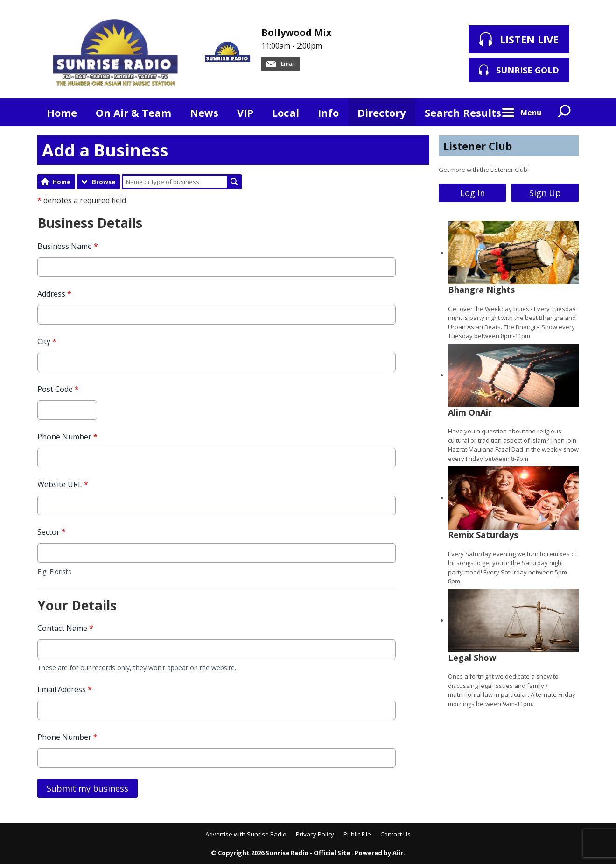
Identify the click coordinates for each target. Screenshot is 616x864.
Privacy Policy (315, 834)
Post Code (58, 389)
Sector (52, 531)
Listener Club (478, 146)
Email (280, 64)
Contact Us (395, 834)
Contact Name (65, 628)
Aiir (398, 853)
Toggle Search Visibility (565, 112)
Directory (382, 113)
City (47, 341)
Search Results (463, 113)
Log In (472, 193)
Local (286, 113)
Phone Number (67, 436)
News (204, 113)
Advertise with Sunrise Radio (246, 834)
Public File (357, 834)
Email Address (65, 689)
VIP (245, 113)
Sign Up (545, 193)
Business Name (68, 246)
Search (234, 182)
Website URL (63, 484)
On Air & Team (133, 113)
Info (328, 113)
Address (54, 293)
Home (62, 113)
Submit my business (87, 788)
